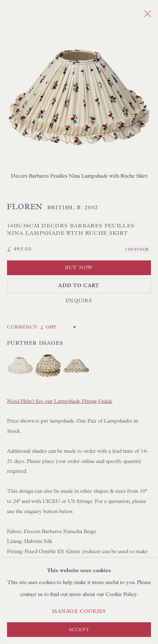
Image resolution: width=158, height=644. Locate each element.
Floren (25, 207)
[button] (20, 366)
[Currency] (58, 327)
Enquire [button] (79, 301)
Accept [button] (79, 630)
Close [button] (146, 16)
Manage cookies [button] (79, 611)
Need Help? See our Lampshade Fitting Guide (60, 401)
